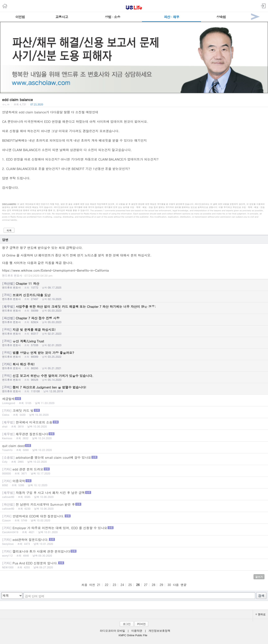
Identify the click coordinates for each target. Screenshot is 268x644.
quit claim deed (134, 448)
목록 (9, 230)
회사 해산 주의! (134, 366)
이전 (92, 585)
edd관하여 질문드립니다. (134, 541)
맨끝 (184, 585)
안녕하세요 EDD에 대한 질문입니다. (134, 518)
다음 (176, 585)
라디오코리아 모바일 (112, 631)
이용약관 (137, 631)
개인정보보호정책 (159, 631)
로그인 (127, 624)
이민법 (20, 17)
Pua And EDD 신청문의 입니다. (134, 565)
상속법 (221, 17)
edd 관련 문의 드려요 (134, 471)
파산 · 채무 (172, 17)
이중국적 (134, 483)
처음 (84, 585)
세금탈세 (134, 401)
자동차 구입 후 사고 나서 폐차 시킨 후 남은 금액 (134, 494)
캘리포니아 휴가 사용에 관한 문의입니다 (134, 553)
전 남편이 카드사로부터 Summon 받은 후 (134, 506)
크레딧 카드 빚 (134, 412)
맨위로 (260, 614)
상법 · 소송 (113, 17)
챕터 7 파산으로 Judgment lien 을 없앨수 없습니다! (134, 389)
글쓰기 (259, 577)
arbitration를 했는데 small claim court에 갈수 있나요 (134, 459)
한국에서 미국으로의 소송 (134, 424)
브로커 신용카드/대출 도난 (134, 297)
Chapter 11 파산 (134, 285)
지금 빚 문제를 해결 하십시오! (134, 331)
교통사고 (62, 17)
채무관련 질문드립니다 (134, 436)
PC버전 (141, 624)
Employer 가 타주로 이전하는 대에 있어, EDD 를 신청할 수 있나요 (134, 530)
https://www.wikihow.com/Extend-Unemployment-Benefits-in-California (55, 270)
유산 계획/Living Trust (134, 343)
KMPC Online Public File (133, 635)
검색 (261, 596)
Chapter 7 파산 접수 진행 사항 (134, 320)
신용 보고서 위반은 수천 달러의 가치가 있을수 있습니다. (134, 377)
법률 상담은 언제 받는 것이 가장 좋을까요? (134, 354)
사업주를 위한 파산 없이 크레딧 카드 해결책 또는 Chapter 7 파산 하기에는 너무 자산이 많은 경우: (134, 308)
